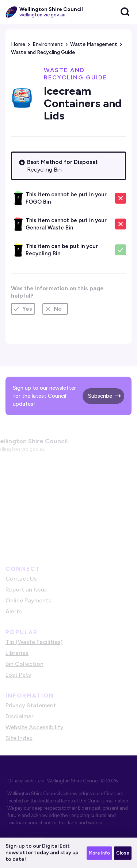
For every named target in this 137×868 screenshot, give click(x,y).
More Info (99, 854)
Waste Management (94, 44)
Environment (48, 44)
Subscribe (100, 396)
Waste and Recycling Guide (43, 52)
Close (123, 854)
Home (18, 44)
